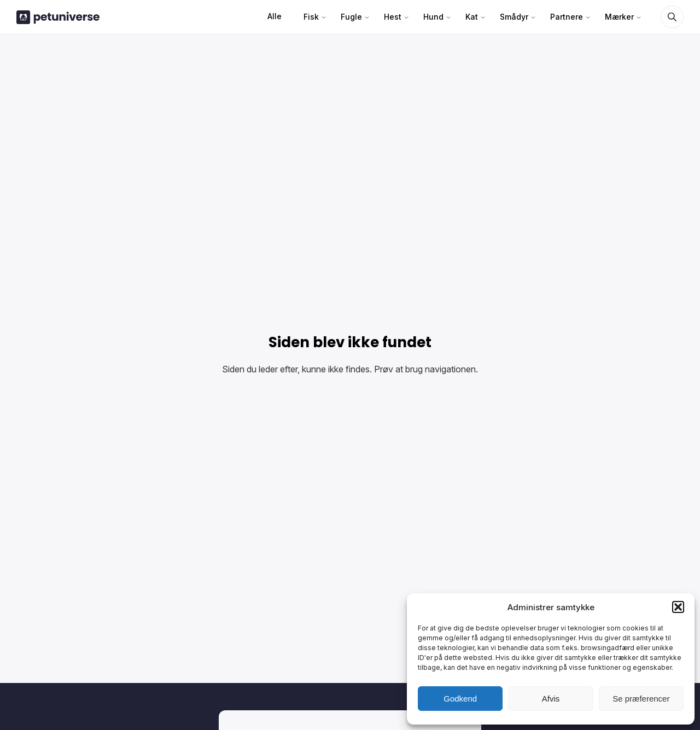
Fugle (351, 17)
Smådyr (514, 17)
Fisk (311, 17)
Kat (472, 17)
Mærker (619, 17)
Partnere (567, 17)
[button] (678, 607)
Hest (393, 17)
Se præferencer (641, 699)
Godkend (460, 699)
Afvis (551, 699)
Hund (433, 17)
